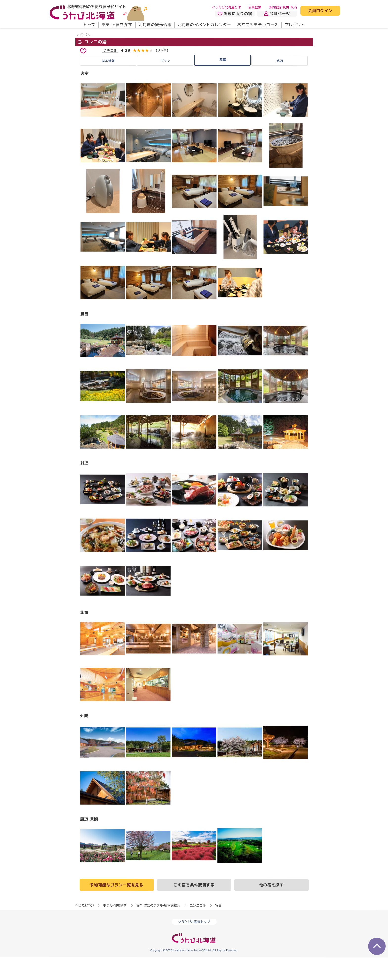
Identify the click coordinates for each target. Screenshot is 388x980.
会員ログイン (320, 11)
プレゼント (295, 25)
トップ (89, 25)
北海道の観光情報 (155, 25)
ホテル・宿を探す (117, 25)
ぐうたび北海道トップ (194, 944)
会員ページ (277, 14)
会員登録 (255, 7)
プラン (165, 83)
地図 (280, 83)
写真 (223, 82)
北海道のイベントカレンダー (204, 25)
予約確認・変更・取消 (283, 7)
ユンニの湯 (92, 64)
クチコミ (110, 73)
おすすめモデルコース (258, 25)
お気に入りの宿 (235, 14)
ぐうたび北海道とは (226, 7)
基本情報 (108, 83)
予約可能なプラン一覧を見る (116, 908)
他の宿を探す (272, 908)
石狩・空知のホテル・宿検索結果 (158, 928)
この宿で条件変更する (194, 908)
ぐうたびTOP (85, 928)
